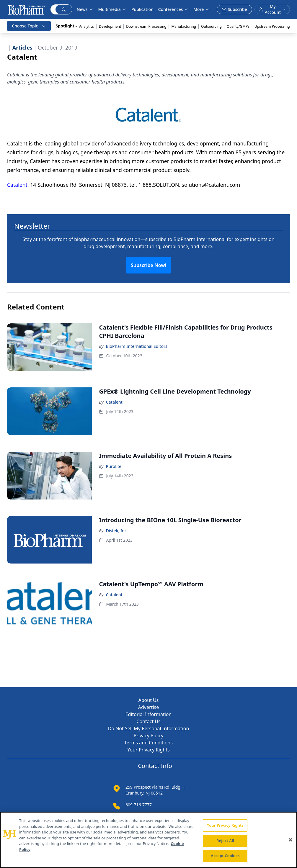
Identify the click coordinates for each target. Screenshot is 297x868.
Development (110, 26)
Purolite (114, 466)
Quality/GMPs (238, 26)
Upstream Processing (272, 26)
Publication (142, 9)
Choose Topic (29, 26)
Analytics (87, 26)
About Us (149, 700)
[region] (148, 840)
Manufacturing (184, 26)
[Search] (53, 9)
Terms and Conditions (148, 743)
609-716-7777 (139, 805)
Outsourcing (211, 26)
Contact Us (148, 721)
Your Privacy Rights (148, 750)
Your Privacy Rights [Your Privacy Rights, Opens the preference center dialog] (225, 825)
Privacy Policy (149, 736)
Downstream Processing (146, 26)
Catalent (17, 185)
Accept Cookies (225, 856)
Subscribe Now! (148, 265)
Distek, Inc (116, 531)
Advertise (148, 707)
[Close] (291, 840)
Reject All (225, 841)
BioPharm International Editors (137, 346)
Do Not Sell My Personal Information (149, 728)
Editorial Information (149, 714)
